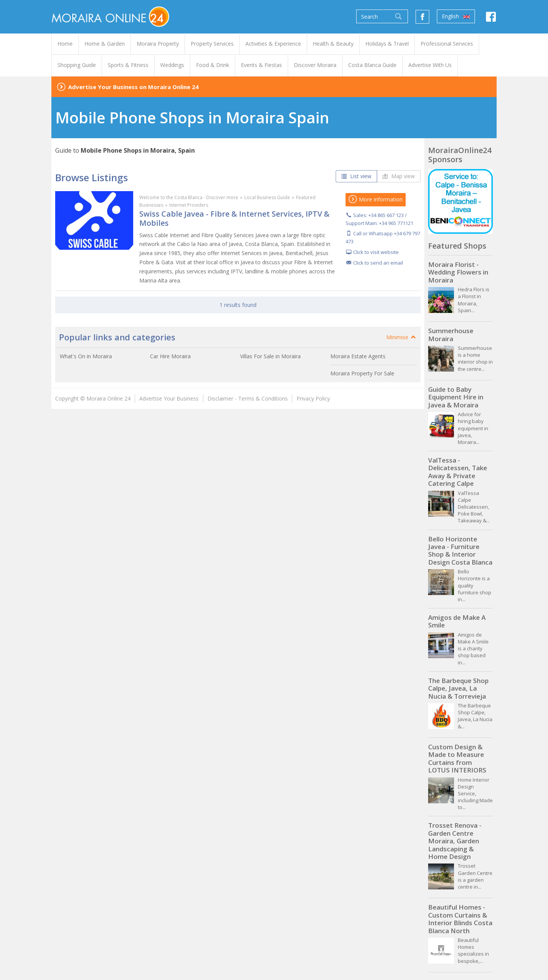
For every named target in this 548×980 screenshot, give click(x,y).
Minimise (401, 337)
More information (376, 199)
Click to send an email (378, 263)
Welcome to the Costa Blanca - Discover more (189, 197)
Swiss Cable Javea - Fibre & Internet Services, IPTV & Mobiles (234, 218)
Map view (399, 176)
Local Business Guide (267, 197)
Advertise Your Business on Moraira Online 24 (133, 87)
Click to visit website (376, 252)
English (456, 16)
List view (356, 176)
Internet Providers (189, 205)
